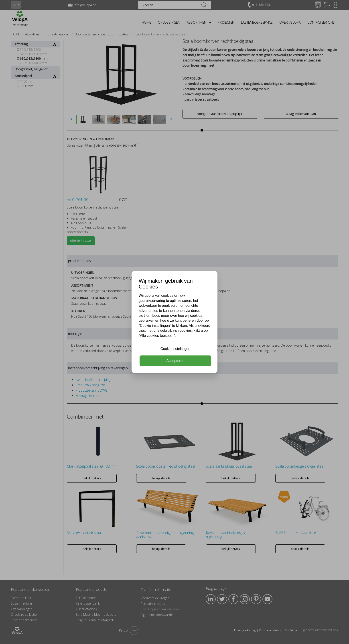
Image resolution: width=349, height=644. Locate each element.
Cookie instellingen (175, 349)
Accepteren (176, 361)
